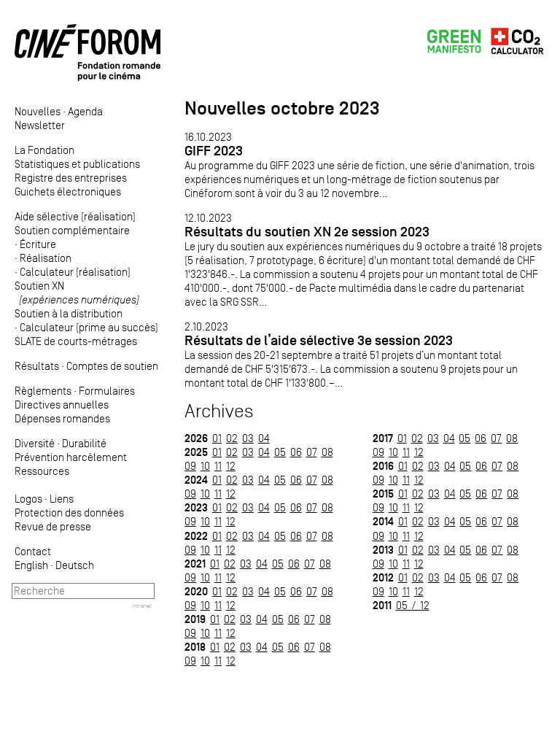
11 (218, 466)
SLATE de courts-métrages (76, 341)
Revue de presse (53, 526)
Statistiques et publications (77, 164)
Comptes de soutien (112, 366)
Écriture (38, 244)
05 (280, 452)
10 (205, 466)
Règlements (43, 391)
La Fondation (44, 150)
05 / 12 (413, 605)
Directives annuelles (62, 405)
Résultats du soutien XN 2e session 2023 (307, 232)
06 (296, 452)
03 (248, 438)
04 (264, 438)
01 (217, 438)
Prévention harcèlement (71, 457)
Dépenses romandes (62, 418)
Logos (28, 499)
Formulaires (107, 391)
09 (190, 466)
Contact (33, 551)
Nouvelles (38, 111)
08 (327, 452)
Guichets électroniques (68, 192)
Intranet (142, 606)
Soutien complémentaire (72, 230)
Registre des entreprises (71, 178)
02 (232, 438)
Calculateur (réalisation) (75, 272)
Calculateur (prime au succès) (89, 327)
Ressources (42, 471)
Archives (219, 411)
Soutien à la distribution (69, 313)
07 (312, 452)
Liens (62, 499)
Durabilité (84, 443)
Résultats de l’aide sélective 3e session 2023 (319, 340)
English (31, 565)
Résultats (37, 366)
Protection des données (69, 513)
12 (231, 466)
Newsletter (40, 125)
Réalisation (46, 258)
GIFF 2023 (214, 151)
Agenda (85, 111)
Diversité (35, 443)
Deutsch (75, 565)
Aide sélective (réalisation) (75, 216)
